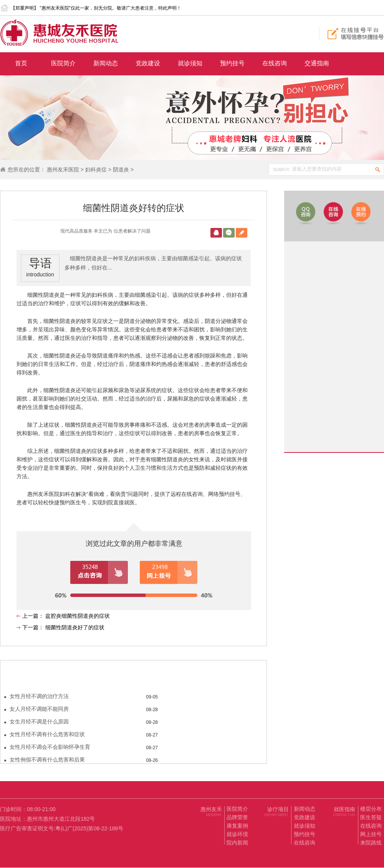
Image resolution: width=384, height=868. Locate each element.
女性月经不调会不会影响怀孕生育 (50, 747)
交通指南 (317, 63)
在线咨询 (275, 63)
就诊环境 (237, 834)
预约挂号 (232, 63)
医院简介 (63, 63)
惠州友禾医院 (63, 170)
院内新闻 (237, 843)
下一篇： (34, 627)
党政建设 (148, 63)
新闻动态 (106, 63)
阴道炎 (121, 170)
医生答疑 (371, 817)
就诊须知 (190, 63)
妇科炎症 (96, 170)
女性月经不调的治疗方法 (39, 696)
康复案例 (237, 826)
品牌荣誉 (237, 817)
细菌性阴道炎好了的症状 (75, 627)
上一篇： (34, 616)
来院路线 (371, 843)
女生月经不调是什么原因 (39, 722)
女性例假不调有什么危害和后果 (47, 760)
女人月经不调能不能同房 (39, 709)
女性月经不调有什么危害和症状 (47, 734)
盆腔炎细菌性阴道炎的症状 (78, 616)
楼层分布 (371, 809)
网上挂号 (371, 834)
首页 (21, 63)
